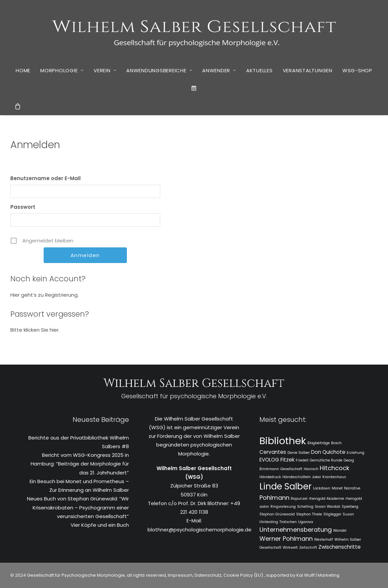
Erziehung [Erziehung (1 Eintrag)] (356, 453)
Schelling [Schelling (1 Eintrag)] (305, 507)
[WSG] (194, 31)
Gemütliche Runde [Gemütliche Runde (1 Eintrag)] (326, 460)
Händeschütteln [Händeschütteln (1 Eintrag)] (297, 477)
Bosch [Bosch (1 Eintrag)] (336, 443)
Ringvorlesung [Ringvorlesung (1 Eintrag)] (283, 507)
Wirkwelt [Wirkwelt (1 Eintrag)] (290, 548)
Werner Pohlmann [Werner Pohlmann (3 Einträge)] (286, 539)
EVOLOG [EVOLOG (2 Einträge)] (269, 460)
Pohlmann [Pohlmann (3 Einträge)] (274, 498)
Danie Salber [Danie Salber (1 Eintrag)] (299, 453)
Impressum (180, 575)
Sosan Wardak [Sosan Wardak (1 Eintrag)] (328, 507)
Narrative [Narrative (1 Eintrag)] (352, 488)
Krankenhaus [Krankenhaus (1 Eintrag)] (334, 477)
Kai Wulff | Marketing (318, 575)
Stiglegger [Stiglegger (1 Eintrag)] (332, 514)
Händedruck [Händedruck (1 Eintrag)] (270, 477)
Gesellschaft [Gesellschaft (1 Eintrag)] (291, 469)
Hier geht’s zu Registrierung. (44, 295)
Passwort (23, 207)
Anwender (219, 70)
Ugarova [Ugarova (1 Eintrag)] (306, 522)
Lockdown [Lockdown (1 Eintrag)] (322, 488)
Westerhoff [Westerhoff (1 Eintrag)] (324, 540)
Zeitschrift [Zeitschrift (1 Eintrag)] (308, 548)
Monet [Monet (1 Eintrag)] (337, 488)
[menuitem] (23, 70)
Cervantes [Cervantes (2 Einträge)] (273, 452)
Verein (105, 70)
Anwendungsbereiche (159, 70)
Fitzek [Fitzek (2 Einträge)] (287, 460)
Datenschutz (208, 575)
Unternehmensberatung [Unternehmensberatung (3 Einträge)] (296, 530)
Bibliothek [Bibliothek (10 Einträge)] (283, 441)
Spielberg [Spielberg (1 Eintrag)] (350, 507)
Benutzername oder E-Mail (45, 178)
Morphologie (62, 70)
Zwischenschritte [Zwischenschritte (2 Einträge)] (340, 547)
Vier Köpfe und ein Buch (100, 525)
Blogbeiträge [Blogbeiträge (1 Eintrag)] (319, 443)
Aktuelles (259, 70)
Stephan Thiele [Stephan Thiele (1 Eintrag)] (309, 514)
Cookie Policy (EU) (244, 575)
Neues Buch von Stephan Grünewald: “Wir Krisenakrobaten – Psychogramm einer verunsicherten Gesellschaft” (78, 507)
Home (23, 70)
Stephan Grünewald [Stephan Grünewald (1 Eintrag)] (277, 514)
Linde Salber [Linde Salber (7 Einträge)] (286, 486)
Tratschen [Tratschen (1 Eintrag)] (288, 522)
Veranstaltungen (308, 70)
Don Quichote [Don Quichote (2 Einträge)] (328, 452)
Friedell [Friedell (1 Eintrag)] (302, 460)
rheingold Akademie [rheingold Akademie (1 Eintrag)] (326, 499)
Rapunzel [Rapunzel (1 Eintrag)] (299, 499)
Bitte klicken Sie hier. (35, 330)
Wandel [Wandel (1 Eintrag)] (340, 531)
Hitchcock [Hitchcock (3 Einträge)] (335, 468)
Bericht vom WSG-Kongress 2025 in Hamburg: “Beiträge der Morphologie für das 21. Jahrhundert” (80, 464)
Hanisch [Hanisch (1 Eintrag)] (311, 469)
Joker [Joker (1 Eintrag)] (317, 477)
